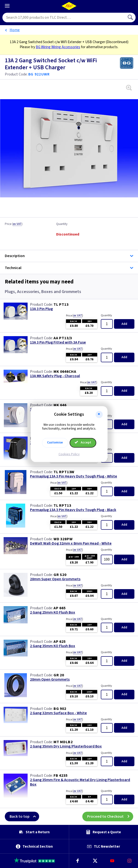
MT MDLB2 (63, 742)
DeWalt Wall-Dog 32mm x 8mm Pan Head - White (71, 543)
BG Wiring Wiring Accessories (58, 47)
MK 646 (60, 405)
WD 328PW (63, 539)
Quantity (62, 224)
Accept (83, 443)
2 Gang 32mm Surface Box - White (58, 713)
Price (14, 224)
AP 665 (60, 608)
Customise (55, 443)
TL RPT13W (64, 472)
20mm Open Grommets (50, 680)
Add (124, 324)
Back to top (24, 816)
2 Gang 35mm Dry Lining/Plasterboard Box (66, 746)
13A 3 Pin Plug (41, 309)
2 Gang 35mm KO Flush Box (53, 646)
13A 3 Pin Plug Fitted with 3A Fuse (58, 342)
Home (15, 30)
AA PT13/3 (63, 338)
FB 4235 (61, 776)
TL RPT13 (62, 506)
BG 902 (60, 709)
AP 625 (60, 642)
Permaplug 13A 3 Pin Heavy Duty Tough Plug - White (74, 476)
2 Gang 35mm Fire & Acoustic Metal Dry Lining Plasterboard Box (80, 782)
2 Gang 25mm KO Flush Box (53, 612)
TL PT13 (61, 305)
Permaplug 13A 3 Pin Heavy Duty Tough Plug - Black (73, 510)
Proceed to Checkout (110, 816)
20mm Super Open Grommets (55, 579)
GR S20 (60, 575)
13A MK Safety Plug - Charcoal (55, 376)
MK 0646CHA (65, 372)
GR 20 (59, 675)
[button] (99, 414)
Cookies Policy (69, 454)
